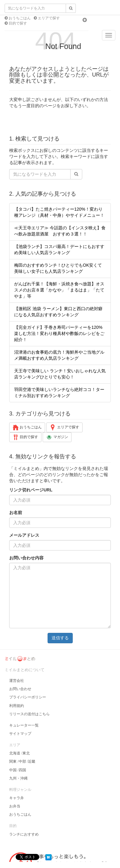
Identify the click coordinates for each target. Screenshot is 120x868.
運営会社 (17, 681)
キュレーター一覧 (24, 725)
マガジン (57, 437)
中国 (13, 770)
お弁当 (15, 806)
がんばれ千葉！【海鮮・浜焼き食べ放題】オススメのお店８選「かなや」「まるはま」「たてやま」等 (59, 290)
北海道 (15, 753)
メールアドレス (24, 535)
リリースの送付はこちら (29, 714)
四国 (22, 770)
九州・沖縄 (18, 778)
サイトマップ (20, 734)
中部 (22, 761)
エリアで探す (48, 18)
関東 (13, 761)
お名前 (16, 513)
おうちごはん (19, 18)
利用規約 (17, 706)
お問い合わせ (20, 689)
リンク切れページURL (31, 490)
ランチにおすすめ (24, 834)
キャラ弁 (17, 798)
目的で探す (17, 23)
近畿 (32, 761)
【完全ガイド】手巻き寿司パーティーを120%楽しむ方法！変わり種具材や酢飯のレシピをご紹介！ (59, 333)
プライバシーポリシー (28, 697)
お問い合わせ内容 (26, 558)
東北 (26, 753)
